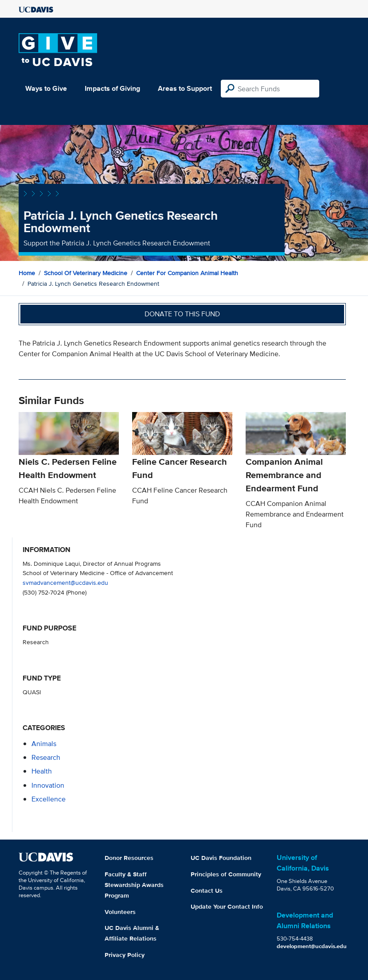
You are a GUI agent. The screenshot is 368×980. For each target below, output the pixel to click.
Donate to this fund (182, 314)
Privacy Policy (125, 955)
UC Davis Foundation (221, 858)
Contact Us (207, 891)
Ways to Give (46, 88)
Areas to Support (185, 88)
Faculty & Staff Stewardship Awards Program (134, 885)
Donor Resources (129, 858)
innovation (48, 785)
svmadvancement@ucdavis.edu (65, 582)
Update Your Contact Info (227, 906)
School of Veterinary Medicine (86, 273)
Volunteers (120, 912)
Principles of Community (226, 874)
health (42, 771)
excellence (49, 799)
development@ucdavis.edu (312, 946)
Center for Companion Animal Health (187, 273)
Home (27, 273)
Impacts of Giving (112, 88)
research (46, 757)
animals (44, 744)
